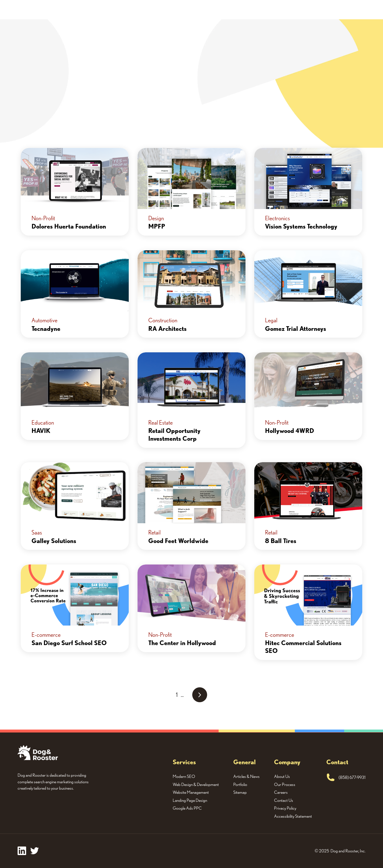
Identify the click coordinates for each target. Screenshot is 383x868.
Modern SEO (184, 776)
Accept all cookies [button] (300, 854)
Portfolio (236, 10)
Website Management (191, 792)
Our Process (285, 784)
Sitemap (240, 792)
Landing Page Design (190, 800)
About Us (264, 10)
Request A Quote (305, 10)
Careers (281, 792)
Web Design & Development (196, 784)
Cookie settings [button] (340, 854)
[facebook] (22, 851)
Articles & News (246, 776)
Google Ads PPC (187, 808)
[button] (206, 10)
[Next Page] (200, 695)
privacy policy (357, 833)
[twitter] (35, 851)
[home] (26, 10)
